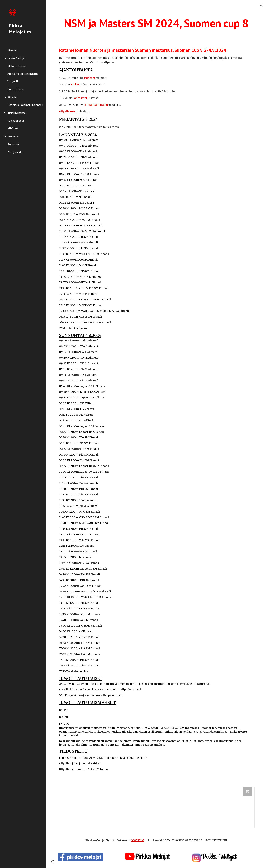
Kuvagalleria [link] (15, 89)
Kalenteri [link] (13, 144)
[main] (156, 23)
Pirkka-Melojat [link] (17, 58)
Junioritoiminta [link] (17, 113)
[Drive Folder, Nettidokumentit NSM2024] (156, 807)
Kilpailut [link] (13, 97)
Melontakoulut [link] (17, 66)
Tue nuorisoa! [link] (16, 121)
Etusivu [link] (12, 50)
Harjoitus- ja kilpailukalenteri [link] (25, 105)
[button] (262, 5)
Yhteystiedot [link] (16, 152)
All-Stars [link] (13, 128)
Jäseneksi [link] (13, 136)
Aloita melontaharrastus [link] (23, 74)
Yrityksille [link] (13, 81)
